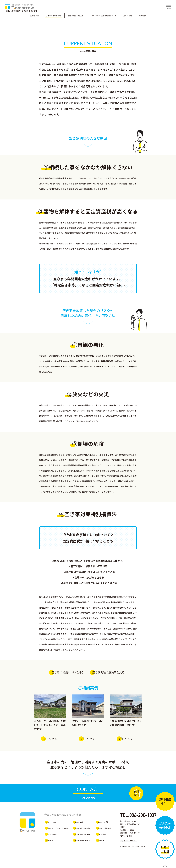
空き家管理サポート (103, 16)
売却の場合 (128, 16)
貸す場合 (142, 16)
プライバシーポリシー (129, 841)
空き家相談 (35, 16)
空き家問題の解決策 (76, 16)
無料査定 (136, 793)
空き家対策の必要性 (53, 16)
